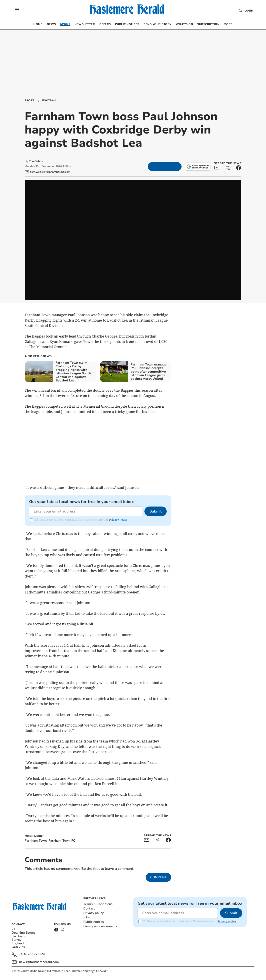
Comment (158, 877)
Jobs (87, 917)
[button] (17, 10)
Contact (89, 908)
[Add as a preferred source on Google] (198, 167)
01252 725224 (34, 954)
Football (50, 100)
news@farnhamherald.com (39, 962)
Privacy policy (93, 913)
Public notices (94, 922)
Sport (29, 100)
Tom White (36, 161)
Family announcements (100, 926)
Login (249, 11)
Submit (156, 511)
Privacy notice (118, 520)
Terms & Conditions (98, 904)
